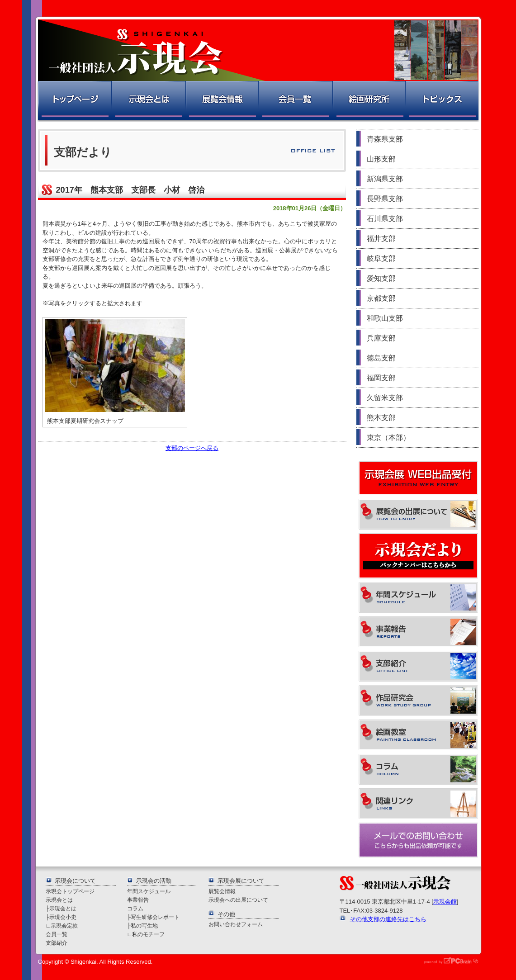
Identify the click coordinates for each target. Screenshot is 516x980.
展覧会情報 (222, 102)
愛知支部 (381, 278)
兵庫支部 (381, 338)
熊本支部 (381, 418)
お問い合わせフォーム (236, 924)
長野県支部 (385, 199)
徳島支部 (381, 358)
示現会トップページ (70, 891)
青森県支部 (385, 139)
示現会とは (148, 102)
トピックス (443, 102)
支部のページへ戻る (192, 448)
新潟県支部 (385, 179)
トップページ (74, 102)
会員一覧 (295, 102)
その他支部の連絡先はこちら (388, 919)
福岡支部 (381, 378)
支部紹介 (57, 943)
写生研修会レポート (155, 917)
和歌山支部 (385, 318)
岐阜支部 (381, 258)
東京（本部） (388, 438)
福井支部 (381, 239)
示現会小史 (63, 917)
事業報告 (138, 900)
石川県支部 (385, 219)
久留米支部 (385, 398)
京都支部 (381, 298)
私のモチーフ (148, 934)
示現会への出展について (238, 900)
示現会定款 (64, 926)
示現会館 (445, 902)
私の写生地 (144, 926)
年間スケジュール (149, 891)
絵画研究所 (369, 102)
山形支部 (381, 159)
